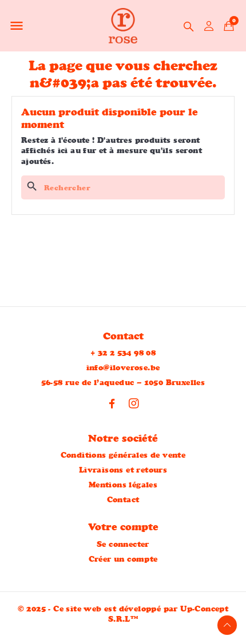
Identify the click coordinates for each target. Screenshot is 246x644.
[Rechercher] (123, 187)
